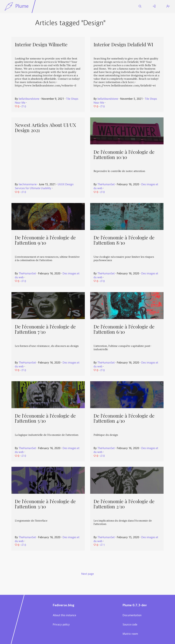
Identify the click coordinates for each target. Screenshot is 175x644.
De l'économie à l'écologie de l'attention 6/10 (124, 329)
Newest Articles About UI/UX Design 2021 (45, 128)
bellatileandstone (29, 99)
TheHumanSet (106, 185)
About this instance (64, 616)
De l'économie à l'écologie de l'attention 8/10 (124, 240)
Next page (87, 574)
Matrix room (130, 634)
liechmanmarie (28, 185)
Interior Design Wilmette (41, 45)
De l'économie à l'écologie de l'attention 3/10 (45, 504)
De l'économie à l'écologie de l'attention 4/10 (124, 419)
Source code (130, 625)
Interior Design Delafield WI (123, 45)
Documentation (132, 616)
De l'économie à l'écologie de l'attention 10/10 (124, 155)
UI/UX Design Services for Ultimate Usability (44, 187)
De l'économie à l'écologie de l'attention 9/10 (45, 240)
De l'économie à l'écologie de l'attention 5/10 (45, 419)
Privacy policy (61, 625)
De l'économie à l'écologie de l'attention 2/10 (124, 504)
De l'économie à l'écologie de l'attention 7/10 (45, 329)
